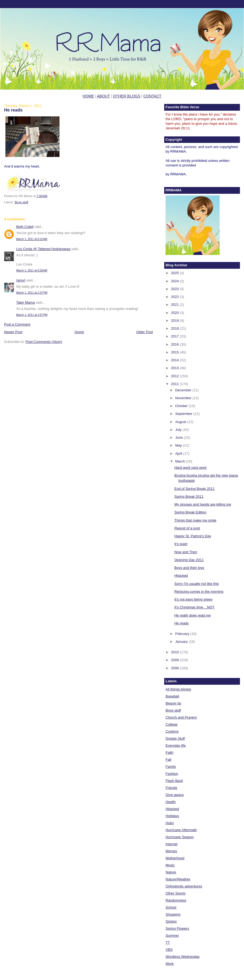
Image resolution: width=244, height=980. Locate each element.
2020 (175, 313)
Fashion (172, 774)
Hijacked (181, 576)
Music (170, 865)
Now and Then (186, 552)
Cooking (172, 731)
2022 (175, 297)
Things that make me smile (195, 520)
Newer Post (13, 332)
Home (79, 332)
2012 (175, 376)
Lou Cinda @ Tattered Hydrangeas (43, 249)
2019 (175, 321)
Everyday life (176, 745)
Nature (171, 872)
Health (171, 802)
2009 (175, 660)
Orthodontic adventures (184, 886)
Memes (171, 851)
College (172, 724)
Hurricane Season (180, 837)
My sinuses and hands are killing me (203, 504)
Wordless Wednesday (183, 957)
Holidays (172, 816)
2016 (175, 344)
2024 (175, 281)
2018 (175, 328)
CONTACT (152, 96)
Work (170, 964)
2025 (175, 273)
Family (171, 767)
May (179, 445)
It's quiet (181, 544)
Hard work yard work (190, 468)
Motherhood (175, 858)
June (180, 437)
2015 (175, 352)
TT (168, 943)
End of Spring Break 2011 (194, 489)
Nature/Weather (178, 879)
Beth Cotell (25, 227)
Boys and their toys (189, 568)
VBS (169, 950)
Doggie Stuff (175, 738)
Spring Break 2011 (189, 496)
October (182, 406)
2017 (175, 336)
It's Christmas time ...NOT (194, 607)
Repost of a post (187, 528)
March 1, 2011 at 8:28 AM (32, 271)
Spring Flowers (177, 928)
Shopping (173, 914)
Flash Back (174, 781)
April (179, 453)
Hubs (170, 823)
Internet (172, 844)
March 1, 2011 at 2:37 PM (32, 293)
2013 (175, 368)
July (179, 430)
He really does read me (192, 615)
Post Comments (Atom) (44, 342)
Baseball (172, 696)
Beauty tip (173, 703)
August (181, 422)
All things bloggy (178, 689)
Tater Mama (26, 302)
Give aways (175, 795)
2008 (175, 668)
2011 (175, 384)
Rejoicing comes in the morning (199, 591)
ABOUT (103, 96)
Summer (172, 935)
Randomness (176, 900)
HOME (88, 96)
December (184, 390)
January (182, 642)
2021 (175, 305)
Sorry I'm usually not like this (196, 584)
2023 (175, 289)
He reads (13, 110)
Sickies (171, 921)
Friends (171, 788)
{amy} (21, 280)
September (184, 414)
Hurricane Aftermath (181, 830)
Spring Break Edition (190, 512)
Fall (168, 760)
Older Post (145, 332)
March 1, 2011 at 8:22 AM (32, 239)
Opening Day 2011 (189, 560)
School (171, 907)
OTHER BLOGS (126, 96)
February (183, 634)
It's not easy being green (193, 599)
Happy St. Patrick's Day (193, 536)
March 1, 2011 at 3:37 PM (32, 315)
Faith (169, 753)
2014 (175, 360)
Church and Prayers (181, 717)
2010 (175, 652)
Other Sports (176, 893)
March (181, 461)
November (184, 398)
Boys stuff (22, 202)
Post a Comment (17, 324)
